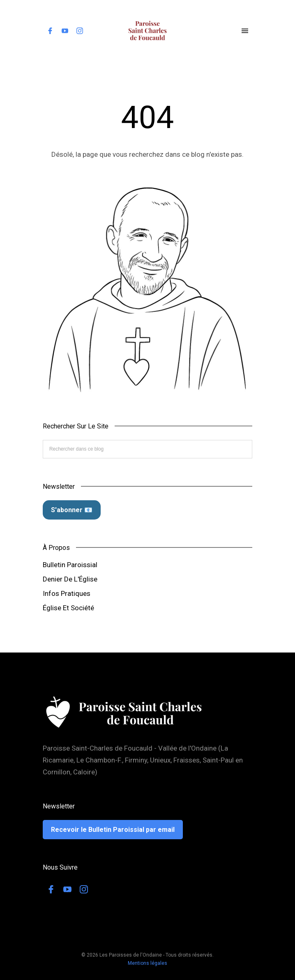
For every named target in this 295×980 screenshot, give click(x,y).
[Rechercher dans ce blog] (147, 449)
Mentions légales (147, 963)
